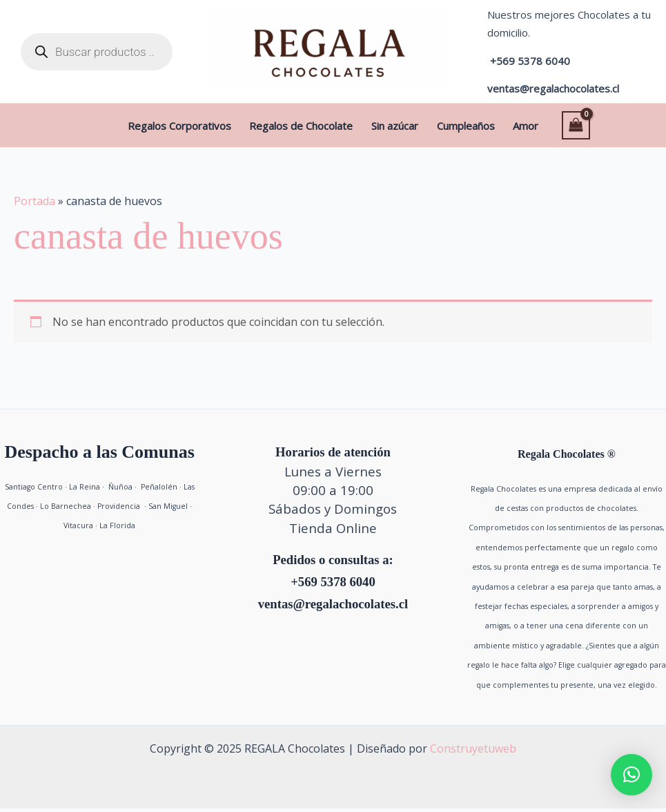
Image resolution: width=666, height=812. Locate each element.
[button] (631, 775)
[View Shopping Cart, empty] (544, 127)
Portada (35, 204)
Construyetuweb (473, 752)
